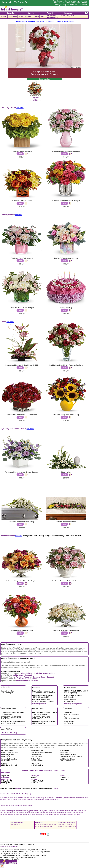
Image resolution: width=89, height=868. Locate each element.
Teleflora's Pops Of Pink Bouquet (22, 308)
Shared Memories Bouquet (27, 681)
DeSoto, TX (35, 776)
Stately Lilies (66, 472)
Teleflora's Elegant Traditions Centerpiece (22, 581)
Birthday (31, 13)
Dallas (17, 788)
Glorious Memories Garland (66, 522)
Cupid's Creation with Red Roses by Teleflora (66, 365)
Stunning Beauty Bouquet (43, 677)
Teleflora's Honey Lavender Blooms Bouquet (22, 472)
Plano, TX (64, 776)
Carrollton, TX (6, 777)
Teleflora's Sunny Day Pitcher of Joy (66, 415)
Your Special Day (66, 308)
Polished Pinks (25, 673)
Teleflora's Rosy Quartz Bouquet (66, 258)
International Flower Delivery (53, 17)
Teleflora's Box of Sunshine (22, 151)
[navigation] (44, 17)
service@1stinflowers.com (67, 826)
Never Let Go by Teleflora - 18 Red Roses (22, 415)
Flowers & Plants (25, 16)
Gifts (36, 16)
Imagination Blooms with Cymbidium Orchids (22, 365)
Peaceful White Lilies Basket (26, 679)
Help (72, 16)
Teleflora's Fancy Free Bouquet (22, 631)
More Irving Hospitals (39, 704)
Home (4, 16)
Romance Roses (22, 677)
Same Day (11, 13)
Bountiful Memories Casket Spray (22, 522)
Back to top (6, 772)
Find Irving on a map (9, 733)
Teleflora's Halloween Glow (22, 201)
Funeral (50, 13)
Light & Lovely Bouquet (22, 675)
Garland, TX (35, 779)
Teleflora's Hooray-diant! (45, 673)
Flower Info (65, 16)
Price (43, 16)
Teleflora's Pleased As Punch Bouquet (66, 201)
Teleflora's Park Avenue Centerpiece (66, 631)
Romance (68, 13)
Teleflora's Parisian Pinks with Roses (66, 581)
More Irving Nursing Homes (73, 704)
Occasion (12, 16)
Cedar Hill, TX (6, 779)
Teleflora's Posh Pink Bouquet (22, 258)
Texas (56, 788)
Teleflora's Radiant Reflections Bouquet (66, 151)
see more (20, 108)
